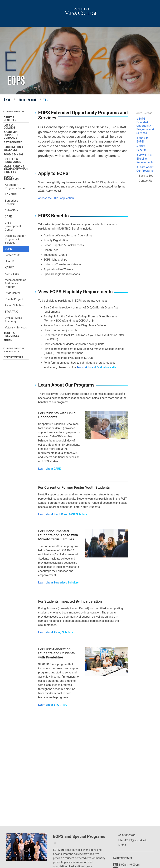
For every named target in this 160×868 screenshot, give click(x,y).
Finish (16, 340)
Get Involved (16, 142)
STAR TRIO (11, 312)
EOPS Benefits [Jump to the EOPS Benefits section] (142, 148)
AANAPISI (11, 194)
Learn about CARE (49, 469)
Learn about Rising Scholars (56, 632)
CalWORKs (11, 210)
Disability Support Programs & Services (16, 239)
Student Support (27, 100)
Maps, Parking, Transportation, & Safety (16, 169)
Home (7, 99)
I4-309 (122, 845)
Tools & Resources (16, 334)
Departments (16, 357)
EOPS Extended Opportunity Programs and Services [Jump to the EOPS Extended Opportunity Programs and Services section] (145, 126)
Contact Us (146, 181)
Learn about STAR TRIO (53, 705)
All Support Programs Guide (15, 187)
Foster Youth (13, 255)
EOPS (8, 249)
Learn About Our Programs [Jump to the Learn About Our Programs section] (145, 169)
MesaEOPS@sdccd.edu (133, 840)
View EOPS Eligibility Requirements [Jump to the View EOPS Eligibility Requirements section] (145, 159)
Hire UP (9, 261)
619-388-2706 (127, 835)
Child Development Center (13, 226)
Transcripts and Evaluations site (96, 367)
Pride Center (12, 293)
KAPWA (10, 268)
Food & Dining (16, 154)
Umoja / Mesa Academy (13, 320)
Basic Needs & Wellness (16, 148)
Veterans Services (16, 328)
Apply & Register (16, 119)
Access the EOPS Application (56, 198)
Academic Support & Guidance (16, 135)
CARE (8, 217)
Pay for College (16, 126)
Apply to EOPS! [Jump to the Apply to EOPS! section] (143, 140)
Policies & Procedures (16, 160)
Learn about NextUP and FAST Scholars (63, 514)
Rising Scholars (14, 305)
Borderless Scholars (11, 202)
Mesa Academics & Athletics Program (15, 283)
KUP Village (12, 274)
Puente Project (14, 299)
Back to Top (146, 176)
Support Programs (16, 178)
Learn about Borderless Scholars (58, 583)
